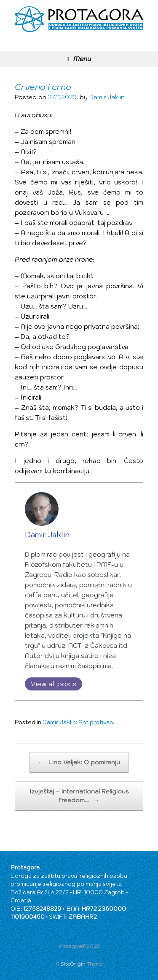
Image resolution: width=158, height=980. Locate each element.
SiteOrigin (73, 964)
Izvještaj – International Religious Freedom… (79, 796)
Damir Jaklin (107, 97)
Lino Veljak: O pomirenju (79, 762)
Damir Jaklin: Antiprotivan (78, 722)
